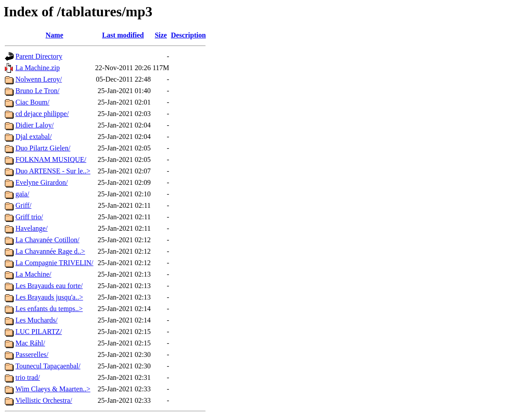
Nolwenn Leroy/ (39, 79)
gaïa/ (22, 194)
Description (188, 35)
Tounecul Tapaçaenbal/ (48, 366)
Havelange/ (32, 228)
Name (54, 35)
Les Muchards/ (37, 320)
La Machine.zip (38, 68)
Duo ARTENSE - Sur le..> (53, 171)
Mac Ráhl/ (30, 343)
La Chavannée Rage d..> (50, 251)
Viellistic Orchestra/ (44, 400)
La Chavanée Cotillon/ (47, 240)
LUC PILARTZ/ (39, 332)
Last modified (123, 35)
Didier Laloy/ (35, 125)
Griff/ (23, 205)
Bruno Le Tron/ (38, 91)
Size (161, 35)
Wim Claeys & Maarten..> (53, 389)
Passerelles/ (32, 354)
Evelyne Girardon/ (42, 182)
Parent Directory (39, 56)
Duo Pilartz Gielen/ (43, 148)
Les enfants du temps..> (49, 309)
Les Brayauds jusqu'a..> (49, 297)
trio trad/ (28, 377)
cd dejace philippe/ (42, 114)
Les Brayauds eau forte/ (49, 286)
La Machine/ (33, 274)
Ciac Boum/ (32, 102)
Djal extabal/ (34, 137)
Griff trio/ (29, 217)
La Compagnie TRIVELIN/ (55, 263)
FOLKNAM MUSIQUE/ (51, 159)
